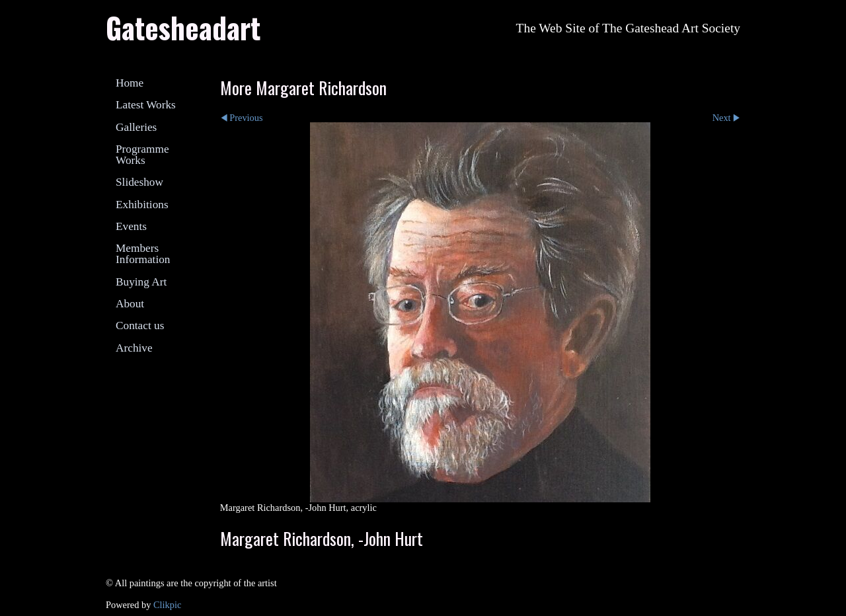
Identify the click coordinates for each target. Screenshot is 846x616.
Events (131, 226)
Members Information (143, 254)
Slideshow (139, 182)
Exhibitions (142, 205)
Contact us (140, 326)
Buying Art (141, 282)
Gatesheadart (183, 27)
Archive (134, 348)
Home (130, 83)
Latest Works (146, 105)
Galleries (136, 127)
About (130, 304)
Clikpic (167, 605)
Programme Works (142, 155)
